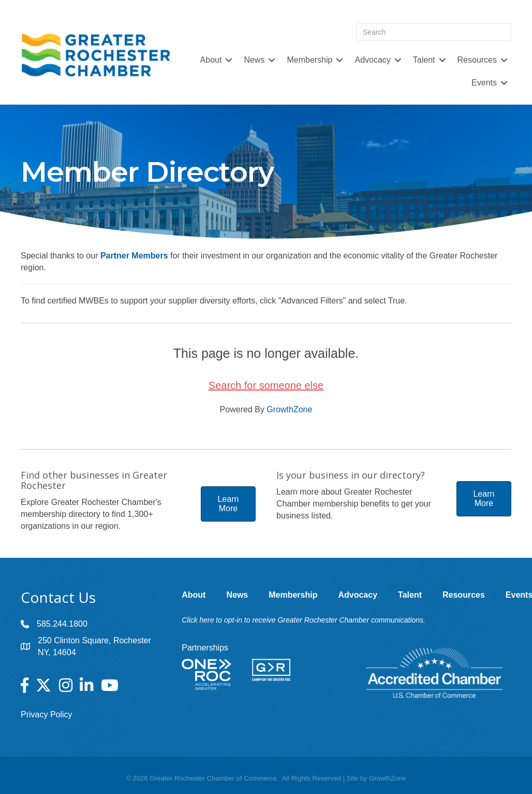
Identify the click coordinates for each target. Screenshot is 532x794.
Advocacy (372, 60)
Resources (477, 60)
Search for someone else (266, 385)
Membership (309, 60)
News (254, 60)
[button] (228, 504)
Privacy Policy (47, 714)
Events (484, 83)
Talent (424, 60)
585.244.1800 (62, 624)
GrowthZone (289, 409)
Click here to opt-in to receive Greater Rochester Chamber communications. (304, 620)
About (211, 60)
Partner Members (134, 256)
